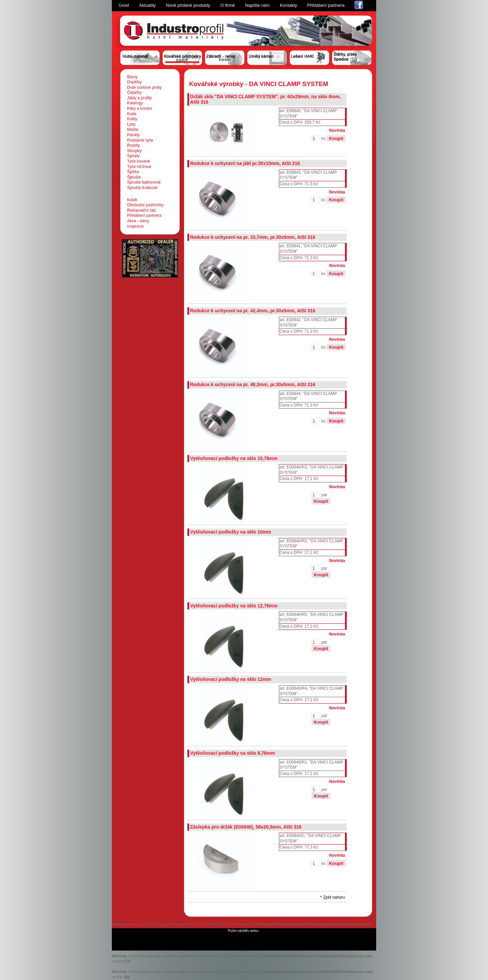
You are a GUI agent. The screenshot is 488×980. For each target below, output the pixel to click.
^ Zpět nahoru (332, 897)
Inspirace (135, 226)
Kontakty (289, 5)
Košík (132, 200)
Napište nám (257, 5)
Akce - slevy (138, 221)
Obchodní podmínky (145, 205)
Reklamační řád (141, 210)
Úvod (124, 5)
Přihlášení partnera (326, 5)
